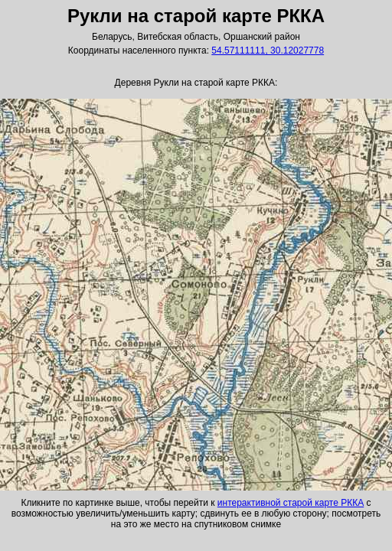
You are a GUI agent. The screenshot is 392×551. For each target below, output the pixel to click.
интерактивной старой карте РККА (291, 503)
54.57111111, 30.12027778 (268, 51)
